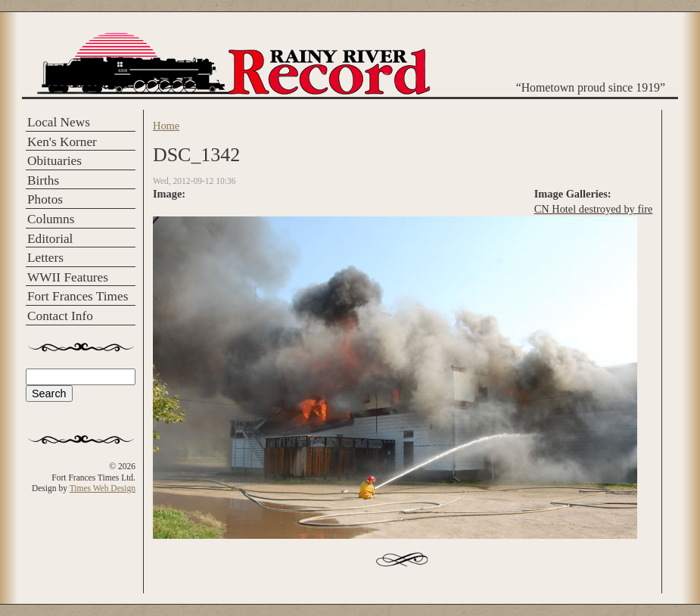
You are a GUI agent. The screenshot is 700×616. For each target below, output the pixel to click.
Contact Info (60, 316)
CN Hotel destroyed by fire (594, 209)
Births (43, 180)
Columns (51, 219)
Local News (59, 122)
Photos (45, 199)
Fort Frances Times (78, 296)
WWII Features (68, 277)
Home (166, 126)
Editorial (50, 239)
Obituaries (54, 161)
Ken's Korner (62, 142)
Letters (45, 258)
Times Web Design (103, 488)
